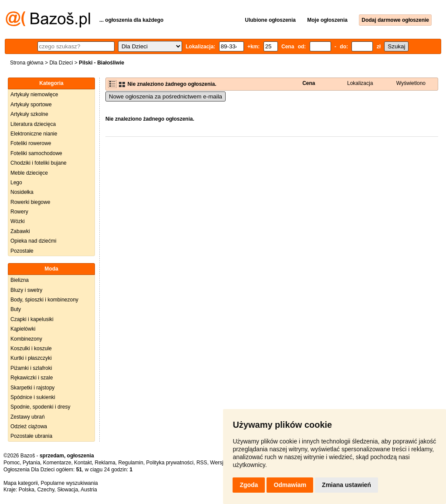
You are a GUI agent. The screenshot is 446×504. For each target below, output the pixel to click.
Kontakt (83, 463)
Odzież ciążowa (29, 426)
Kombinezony (26, 339)
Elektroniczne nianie (34, 134)
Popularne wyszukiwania (69, 483)
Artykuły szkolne (29, 114)
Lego (16, 183)
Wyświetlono (411, 83)
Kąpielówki (23, 329)
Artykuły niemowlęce (34, 95)
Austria (89, 490)
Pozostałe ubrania (31, 436)
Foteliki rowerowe (31, 143)
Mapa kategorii (21, 483)
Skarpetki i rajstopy (32, 388)
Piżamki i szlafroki (31, 368)
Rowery (19, 212)
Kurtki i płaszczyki (31, 358)
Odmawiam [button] (290, 485)
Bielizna (20, 280)
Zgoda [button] (249, 485)
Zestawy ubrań (28, 417)
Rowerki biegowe (30, 202)
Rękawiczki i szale (32, 378)
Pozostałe (22, 251)
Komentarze (57, 463)
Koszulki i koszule (31, 348)
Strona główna (27, 63)
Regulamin (131, 463)
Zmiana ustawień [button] (346, 485)
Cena (309, 83)
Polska (27, 490)
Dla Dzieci (61, 63)
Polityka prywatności (170, 463)
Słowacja (68, 490)
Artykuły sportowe (31, 105)
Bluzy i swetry (26, 290)
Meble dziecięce (29, 173)
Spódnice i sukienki (33, 397)
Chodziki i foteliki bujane (39, 163)
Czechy (46, 490)
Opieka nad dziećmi (33, 241)
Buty (16, 309)
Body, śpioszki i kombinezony (44, 300)
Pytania (31, 463)
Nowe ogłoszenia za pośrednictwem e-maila (166, 96)
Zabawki (20, 231)
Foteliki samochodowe (36, 153)
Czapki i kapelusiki (32, 319)
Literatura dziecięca (33, 124)
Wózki (18, 221)
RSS (202, 463)
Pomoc (12, 463)
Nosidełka (22, 192)
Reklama (105, 463)
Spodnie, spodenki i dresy (40, 407)
